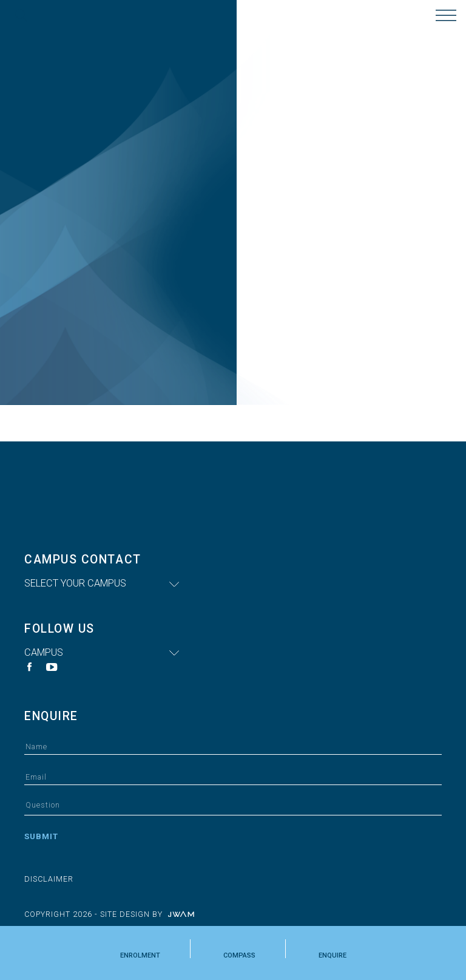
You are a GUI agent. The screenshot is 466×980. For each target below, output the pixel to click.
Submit (41, 836)
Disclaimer (49, 879)
